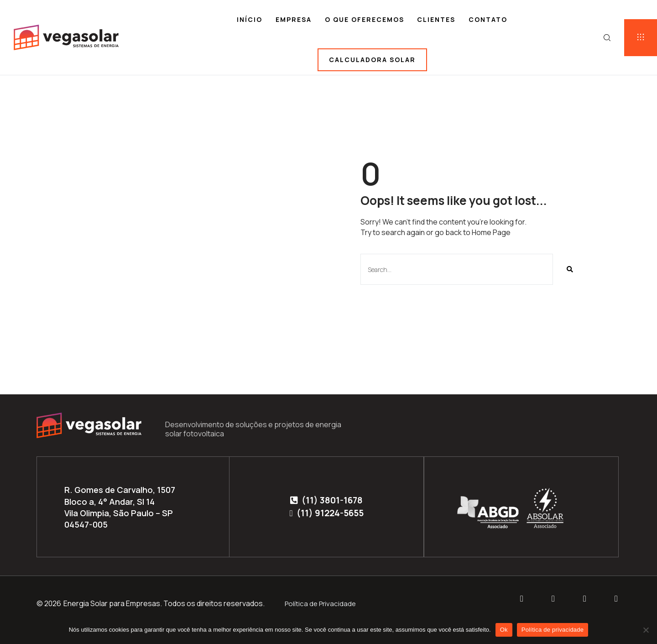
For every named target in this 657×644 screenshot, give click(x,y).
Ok (504, 630)
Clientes (436, 19)
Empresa (294, 19)
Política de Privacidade (320, 604)
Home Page (491, 232)
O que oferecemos (365, 19)
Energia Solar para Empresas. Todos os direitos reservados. (164, 603)
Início (250, 19)
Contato (488, 19)
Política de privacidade (553, 630)
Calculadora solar (372, 60)
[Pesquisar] (570, 269)
